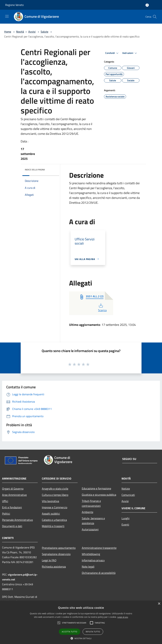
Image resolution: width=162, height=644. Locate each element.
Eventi (125, 525)
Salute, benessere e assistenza (93, 521)
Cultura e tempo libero (55, 495)
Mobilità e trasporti (53, 526)
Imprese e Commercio (55, 507)
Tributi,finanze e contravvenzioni (91, 503)
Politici (6, 514)
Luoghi (126, 518)
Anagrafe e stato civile (55, 489)
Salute (44, 32)
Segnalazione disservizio (56, 554)
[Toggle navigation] (7, 16)
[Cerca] (155, 17)
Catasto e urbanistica (54, 520)
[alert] (81, 622)
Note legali (88, 567)
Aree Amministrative (14, 495)
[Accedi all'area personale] (147, 5)
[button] (59, 623)
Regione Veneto (14, 5)
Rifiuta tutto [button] (93, 632)
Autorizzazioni (90, 529)
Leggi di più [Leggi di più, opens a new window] (123, 617)
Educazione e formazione (96, 488)
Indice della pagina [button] (35, 170)
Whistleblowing (91, 554)
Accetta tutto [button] (70, 632)
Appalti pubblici (51, 514)
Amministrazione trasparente (99, 548)
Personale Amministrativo (17, 520)
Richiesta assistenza (54, 567)
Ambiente (88, 512)
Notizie (126, 489)
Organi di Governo (13, 489)
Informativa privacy (93, 560)
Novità (20, 32)
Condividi (112, 53)
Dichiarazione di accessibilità (99, 573)
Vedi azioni (130, 53)
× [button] (159, 604)
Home (8, 32)
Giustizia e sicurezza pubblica (99, 495)
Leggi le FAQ (49, 560)
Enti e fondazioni (12, 507)
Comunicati (128, 495)
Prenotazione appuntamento (59, 548)
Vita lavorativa (50, 501)
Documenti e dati (12, 526)
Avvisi (32, 32)
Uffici (5, 501)
